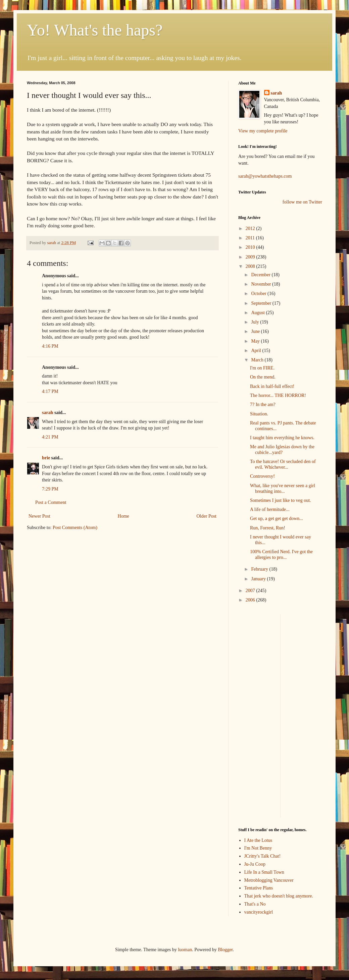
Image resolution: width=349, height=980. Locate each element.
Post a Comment (51, 502)
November (262, 284)
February (260, 569)
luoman (185, 950)
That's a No (255, 904)
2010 (251, 247)
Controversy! (262, 476)
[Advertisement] (258, 715)
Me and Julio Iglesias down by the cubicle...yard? (282, 450)
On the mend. (263, 377)
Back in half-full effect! (272, 386)
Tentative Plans (259, 888)
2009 (251, 257)
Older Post (207, 516)
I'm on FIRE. (262, 368)
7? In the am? (263, 405)
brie (46, 458)
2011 (251, 238)
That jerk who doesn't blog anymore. (279, 896)
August (258, 313)
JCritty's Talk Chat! (263, 856)
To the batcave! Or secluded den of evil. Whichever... (283, 464)
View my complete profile (263, 131)
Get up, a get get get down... (277, 518)
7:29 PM (50, 489)
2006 (251, 600)
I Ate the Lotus (258, 840)
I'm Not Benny (258, 848)
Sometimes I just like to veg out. (281, 500)
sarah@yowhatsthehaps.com (265, 176)
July (256, 322)
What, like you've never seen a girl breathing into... (283, 488)
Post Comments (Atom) (75, 528)
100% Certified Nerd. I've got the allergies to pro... (281, 555)
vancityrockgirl (259, 912)
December (261, 275)
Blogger (225, 950)
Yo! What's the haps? (95, 30)
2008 (251, 266)
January (259, 579)
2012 (251, 228)
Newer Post (39, 516)
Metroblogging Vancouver (269, 880)
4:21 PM (50, 437)
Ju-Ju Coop (255, 864)
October (259, 294)
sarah (52, 243)
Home (123, 516)
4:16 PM (50, 346)
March (258, 360)
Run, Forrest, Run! (268, 528)
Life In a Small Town (264, 872)
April (257, 351)
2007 (251, 591)
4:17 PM (50, 391)
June (256, 331)
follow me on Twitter (302, 202)
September (262, 303)
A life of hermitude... (270, 509)
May (256, 341)
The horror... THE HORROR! (278, 395)
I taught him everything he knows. (282, 438)
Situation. (259, 414)
